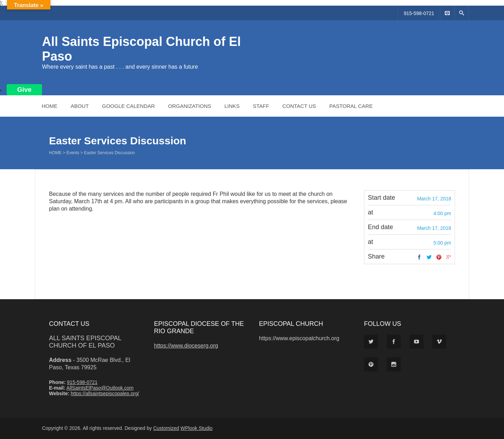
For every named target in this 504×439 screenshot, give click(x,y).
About (80, 106)
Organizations (190, 106)
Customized (166, 428)
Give (24, 90)
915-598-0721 (419, 13)
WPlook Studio (197, 428)
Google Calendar (128, 106)
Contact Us (299, 106)
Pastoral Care (351, 106)
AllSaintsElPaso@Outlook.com (100, 388)
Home (50, 106)
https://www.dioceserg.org (186, 346)
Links (232, 106)
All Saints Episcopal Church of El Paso (85, 342)
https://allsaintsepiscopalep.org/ (105, 393)
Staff (261, 106)
